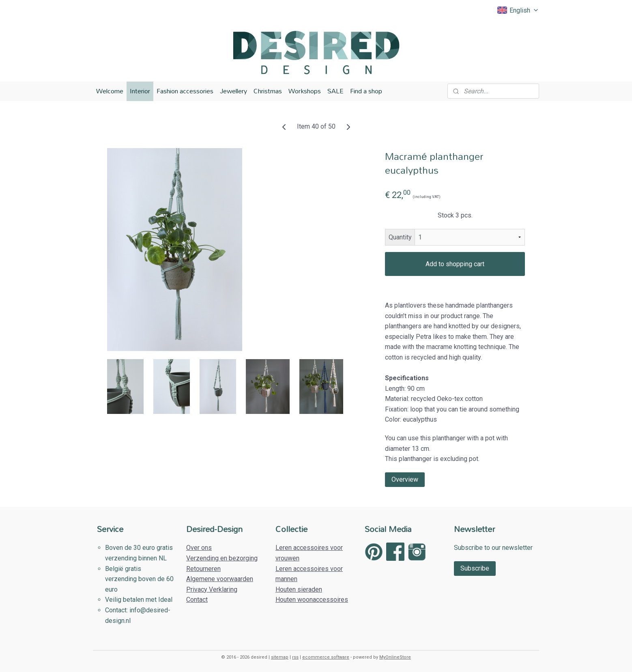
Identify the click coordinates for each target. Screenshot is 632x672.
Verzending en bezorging (222, 558)
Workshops (305, 91)
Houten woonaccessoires (312, 600)
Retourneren (203, 569)
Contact (197, 600)
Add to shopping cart (455, 264)
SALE (335, 91)
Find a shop (366, 91)
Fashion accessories (185, 91)
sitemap (280, 657)
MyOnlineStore (395, 657)
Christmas (268, 91)
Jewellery (233, 91)
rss (295, 657)
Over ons (199, 548)
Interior (140, 91)
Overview (405, 479)
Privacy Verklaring (212, 589)
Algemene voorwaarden (220, 579)
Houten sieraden (299, 589)
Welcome (110, 91)
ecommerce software (326, 657)
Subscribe (475, 568)
